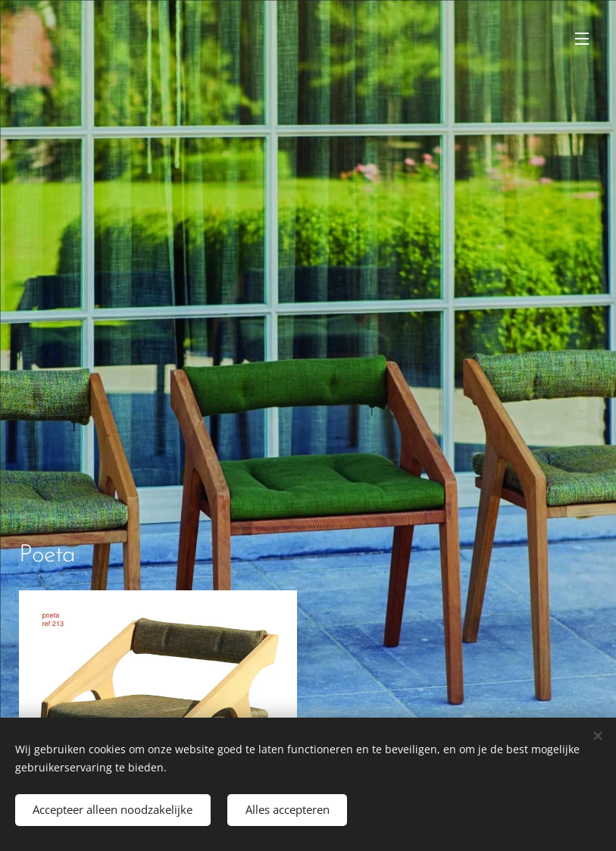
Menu (582, 39)
